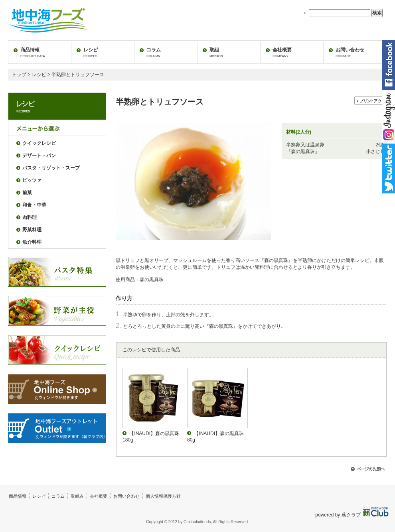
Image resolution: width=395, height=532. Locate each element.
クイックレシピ (39, 143)
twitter (389, 168)
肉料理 (30, 217)
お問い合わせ (350, 52)
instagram (389, 117)
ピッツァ (32, 180)
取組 (216, 52)
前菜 (27, 193)
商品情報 (33, 52)
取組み (77, 496)
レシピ (91, 52)
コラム (154, 52)
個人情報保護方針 (163, 496)
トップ (19, 75)
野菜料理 (32, 230)
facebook (389, 65)
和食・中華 (34, 205)
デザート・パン (39, 156)
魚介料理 (32, 242)
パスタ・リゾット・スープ (51, 168)
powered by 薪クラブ (339, 515)
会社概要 (282, 52)
